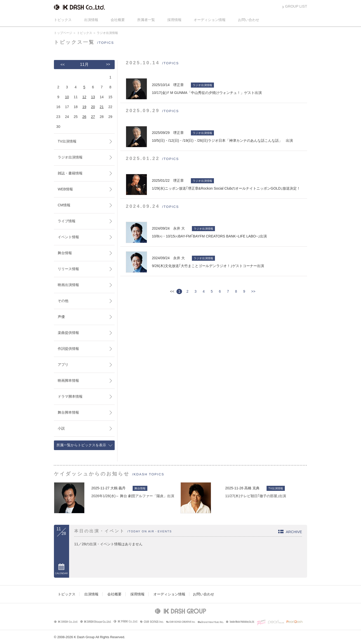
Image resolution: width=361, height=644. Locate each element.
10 (67, 97)
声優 (61, 317)
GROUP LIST (296, 6)
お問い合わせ (249, 20)
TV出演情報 (67, 141)
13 (93, 97)
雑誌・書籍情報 (70, 173)
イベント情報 (68, 237)
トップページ (63, 33)
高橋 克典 (252, 488)
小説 (61, 428)
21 (102, 107)
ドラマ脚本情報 (70, 396)
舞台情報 (65, 253)
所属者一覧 (146, 20)
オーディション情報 (210, 20)
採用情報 (174, 20)
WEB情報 (65, 189)
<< (63, 65)
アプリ (63, 365)
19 (84, 107)
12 (84, 97)
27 (93, 117)
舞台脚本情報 (68, 412)
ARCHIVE (294, 532)
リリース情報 (68, 269)
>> (253, 291)
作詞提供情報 (68, 349)
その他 (63, 301)
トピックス (63, 20)
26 (84, 117)
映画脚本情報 (68, 380)
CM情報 (64, 205)
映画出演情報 (68, 285)
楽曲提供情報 (68, 333)
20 (93, 107)
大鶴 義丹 (118, 488)
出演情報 (91, 20)
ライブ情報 (67, 221)
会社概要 (118, 20)
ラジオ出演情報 (70, 157)
